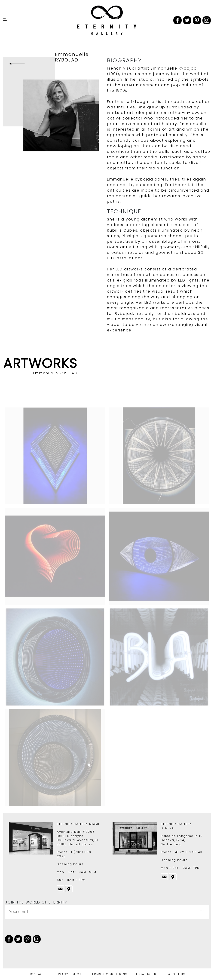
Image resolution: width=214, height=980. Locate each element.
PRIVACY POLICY (68, 974)
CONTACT (37, 974)
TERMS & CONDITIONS (109, 974)
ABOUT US (177, 974)
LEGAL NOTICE (148, 974)
